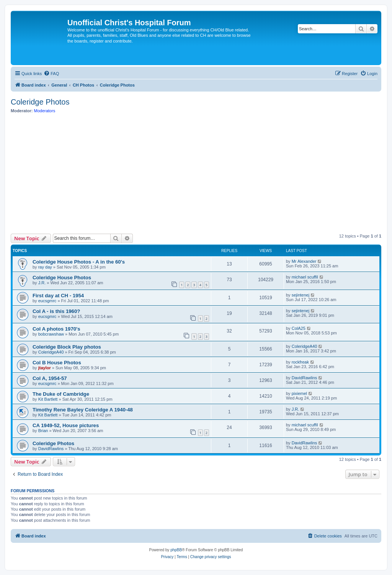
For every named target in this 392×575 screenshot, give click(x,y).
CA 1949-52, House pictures (66, 425)
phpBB (176, 550)
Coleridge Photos (40, 102)
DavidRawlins (305, 378)
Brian (43, 431)
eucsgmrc (47, 301)
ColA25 (299, 328)
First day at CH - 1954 (58, 296)
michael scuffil (305, 277)
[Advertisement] (196, 174)
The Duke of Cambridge (61, 394)
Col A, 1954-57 (50, 378)
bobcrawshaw (51, 334)
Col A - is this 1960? (56, 311)
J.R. (42, 283)
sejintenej (301, 295)
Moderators (45, 111)
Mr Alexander (304, 261)
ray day (45, 267)
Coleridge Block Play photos (67, 347)
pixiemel (299, 393)
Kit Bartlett (48, 399)
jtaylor (45, 368)
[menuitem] (51, 74)
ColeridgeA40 (51, 352)
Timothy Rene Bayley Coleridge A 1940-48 (83, 410)
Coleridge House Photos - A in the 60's (79, 262)
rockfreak (300, 362)
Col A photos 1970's (56, 329)
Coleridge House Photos (62, 278)
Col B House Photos (57, 363)
